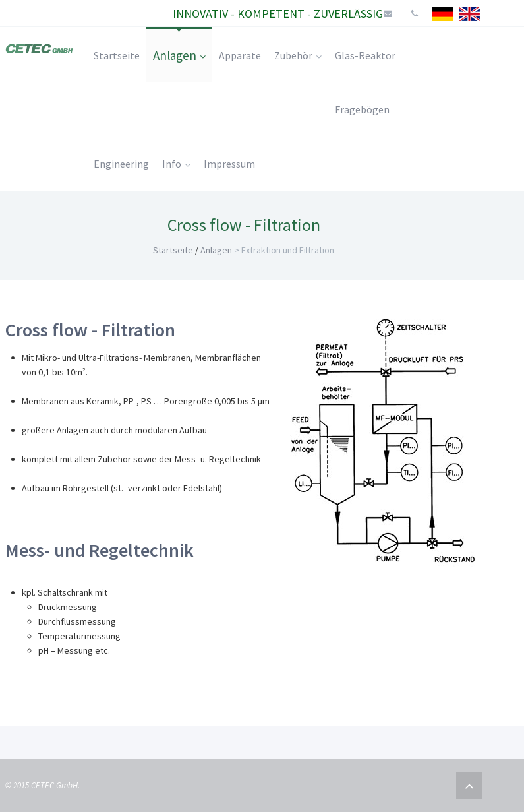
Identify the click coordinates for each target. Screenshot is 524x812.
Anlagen (179, 55)
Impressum (229, 164)
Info (176, 164)
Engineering (121, 164)
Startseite (117, 55)
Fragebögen (362, 109)
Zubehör (298, 55)
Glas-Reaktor (365, 55)
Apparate (240, 55)
